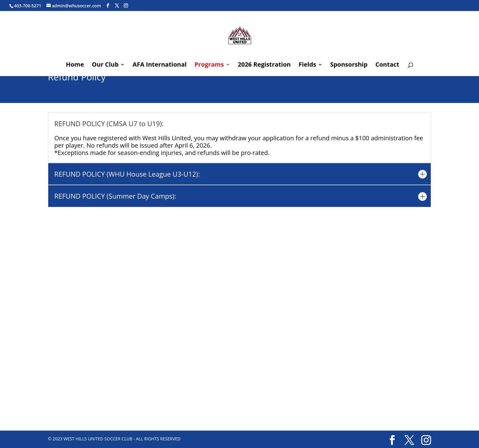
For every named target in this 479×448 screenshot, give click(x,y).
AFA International (160, 65)
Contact (387, 65)
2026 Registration (264, 65)
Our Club (105, 65)
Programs (209, 65)
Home (75, 65)
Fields (307, 65)
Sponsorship (349, 65)
